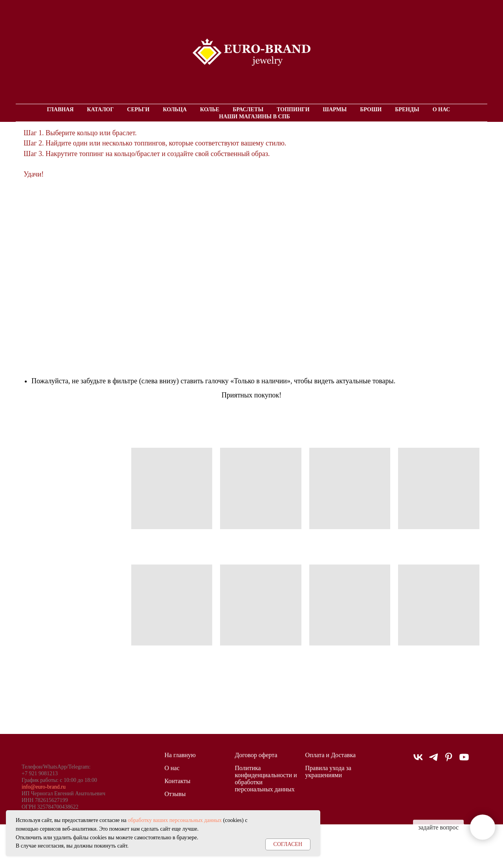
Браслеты (248, 109)
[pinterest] (449, 760)
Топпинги (293, 109)
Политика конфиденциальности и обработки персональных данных (266, 779)
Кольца (175, 109)
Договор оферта (256, 755)
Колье (210, 109)
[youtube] (464, 760)
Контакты (178, 781)
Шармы (335, 109)
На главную (180, 755)
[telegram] (433, 760)
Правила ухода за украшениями (328, 771)
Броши (371, 109)
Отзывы (175, 794)
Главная (61, 109)
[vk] (418, 760)
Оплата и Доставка (331, 755)
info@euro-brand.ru (44, 787)
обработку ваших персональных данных (175, 820)
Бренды (407, 109)
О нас (442, 109)
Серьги (138, 109)
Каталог (100, 109)
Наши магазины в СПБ (254, 117)
